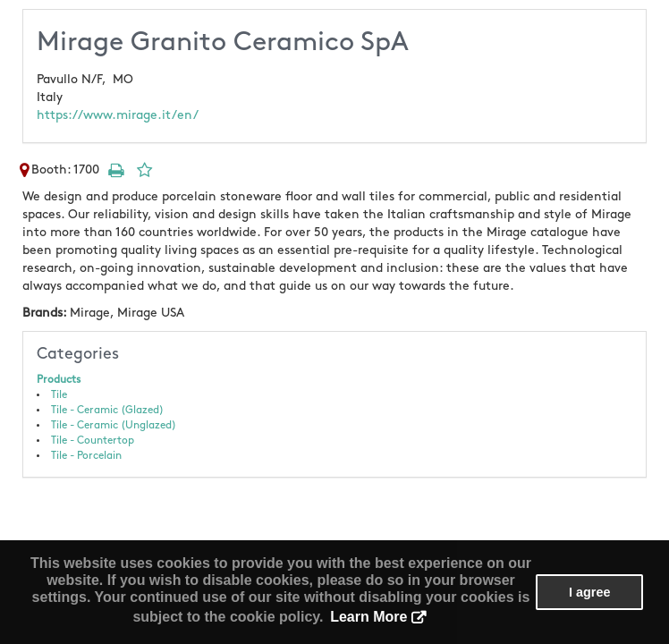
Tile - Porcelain (86, 456)
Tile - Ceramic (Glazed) (107, 410)
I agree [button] (589, 592)
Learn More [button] (368, 617)
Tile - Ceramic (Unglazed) (114, 425)
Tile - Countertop (93, 441)
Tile (59, 395)
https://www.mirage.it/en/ (118, 115)
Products (59, 380)
